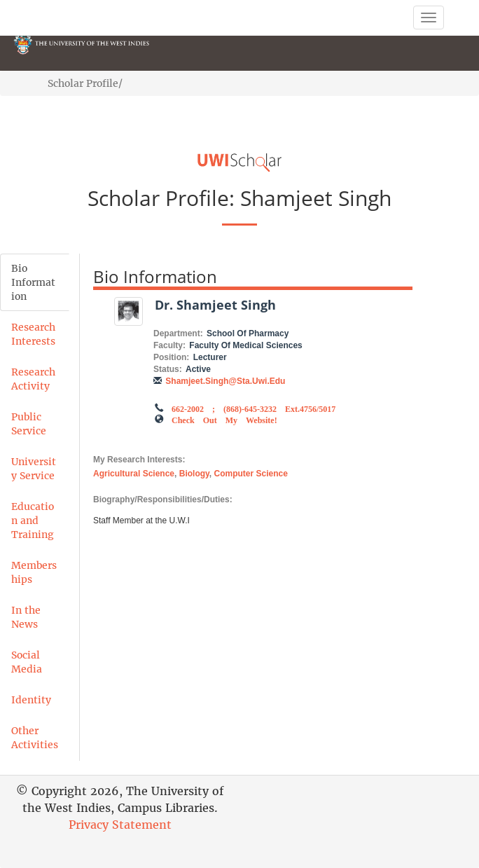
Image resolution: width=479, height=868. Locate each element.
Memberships (34, 572)
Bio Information (33, 282)
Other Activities (35, 738)
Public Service (29, 424)
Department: (178, 333)
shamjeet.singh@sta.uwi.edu (225, 381)
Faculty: (169, 345)
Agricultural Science (134, 474)
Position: (171, 357)
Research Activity (33, 379)
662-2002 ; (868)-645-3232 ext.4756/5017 (254, 408)
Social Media (27, 662)
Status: (168, 369)
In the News (26, 617)
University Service (34, 469)
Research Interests (33, 334)
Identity (31, 700)
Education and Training (33, 521)
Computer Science (251, 474)
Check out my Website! (224, 419)
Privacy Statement (120, 825)
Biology (194, 474)
